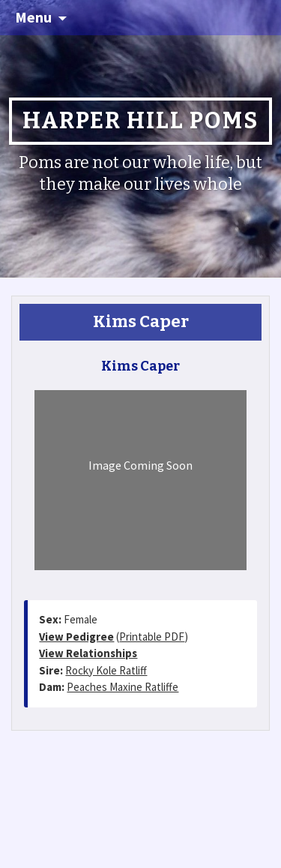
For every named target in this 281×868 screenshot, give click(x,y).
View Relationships (88, 653)
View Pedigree (76, 637)
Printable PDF (152, 637)
